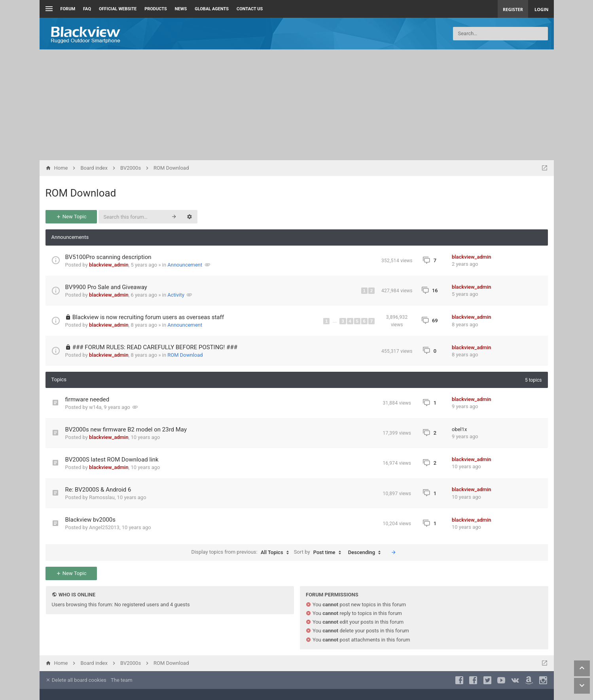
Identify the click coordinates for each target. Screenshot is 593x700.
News (181, 9)
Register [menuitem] (513, 9)
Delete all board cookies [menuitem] (76, 680)
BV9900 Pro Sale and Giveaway (106, 287)
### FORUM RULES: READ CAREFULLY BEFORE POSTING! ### (155, 347)
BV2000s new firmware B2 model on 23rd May (126, 429)
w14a (95, 407)
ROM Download (81, 193)
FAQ (87, 9)
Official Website (118, 9)
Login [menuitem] (542, 9)
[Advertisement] (297, 105)
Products (156, 9)
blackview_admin (109, 265)
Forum (68, 9)
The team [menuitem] (122, 680)
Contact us (250, 9)
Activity (176, 295)
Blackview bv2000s (91, 520)
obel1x (459, 429)
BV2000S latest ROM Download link (112, 460)
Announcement (185, 265)
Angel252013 (104, 527)
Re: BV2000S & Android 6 (98, 490)
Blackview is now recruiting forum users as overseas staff (148, 317)
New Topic (71, 217)
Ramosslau (102, 497)
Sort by (319, 552)
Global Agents (212, 9)
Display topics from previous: (242, 552)
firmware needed (87, 399)
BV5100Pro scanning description (108, 257)
